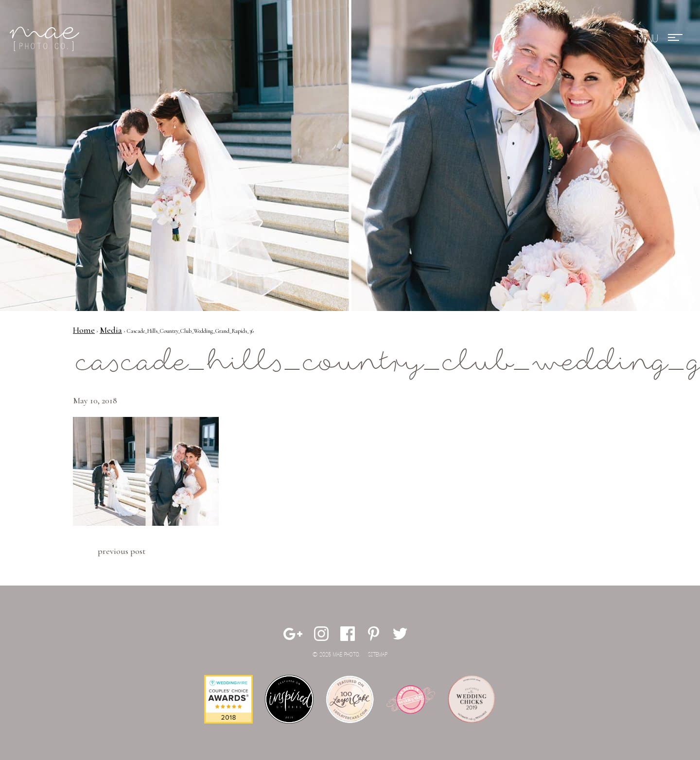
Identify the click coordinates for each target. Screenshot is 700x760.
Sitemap (378, 655)
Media (111, 330)
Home (84, 330)
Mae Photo (46, 39)
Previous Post (122, 551)
